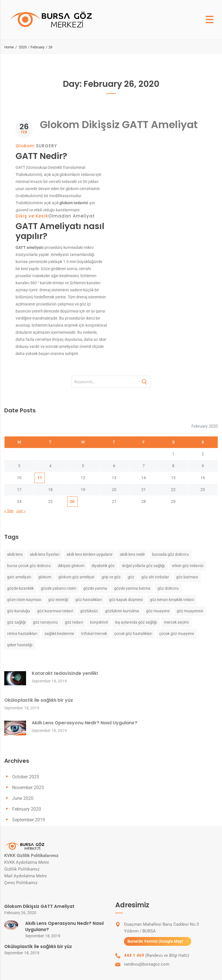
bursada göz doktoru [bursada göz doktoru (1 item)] (170, 554)
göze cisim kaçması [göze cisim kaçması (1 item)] (24, 600)
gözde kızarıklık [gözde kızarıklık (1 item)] (20, 588)
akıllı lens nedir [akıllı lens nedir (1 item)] (132, 554)
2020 (23, 47)
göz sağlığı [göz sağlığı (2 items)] (16, 622)
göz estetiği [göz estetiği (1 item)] (58, 600)
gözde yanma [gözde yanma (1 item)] (95, 588)
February (38, 47)
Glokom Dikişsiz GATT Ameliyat (119, 125)
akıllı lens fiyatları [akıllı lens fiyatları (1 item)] (45, 554)
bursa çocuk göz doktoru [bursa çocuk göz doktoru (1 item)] (29, 566)
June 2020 (23, 798)
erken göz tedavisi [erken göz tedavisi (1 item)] (188, 566)
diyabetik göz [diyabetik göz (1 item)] (103, 566)
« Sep (9, 511)
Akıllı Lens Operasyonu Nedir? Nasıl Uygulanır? (85, 723)
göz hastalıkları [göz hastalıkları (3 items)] (89, 600)
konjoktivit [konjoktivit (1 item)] (99, 622)
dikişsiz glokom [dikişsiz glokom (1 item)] (71, 566)
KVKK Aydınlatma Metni (27, 862)
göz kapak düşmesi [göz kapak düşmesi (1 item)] (126, 600)
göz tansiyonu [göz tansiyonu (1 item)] (45, 622)
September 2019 (29, 820)
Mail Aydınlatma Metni (25, 876)
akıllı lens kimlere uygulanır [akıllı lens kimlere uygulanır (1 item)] (90, 554)
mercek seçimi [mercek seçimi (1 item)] (176, 622)
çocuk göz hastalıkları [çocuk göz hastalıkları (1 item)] (133, 634)
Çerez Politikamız (21, 883)
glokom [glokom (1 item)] (45, 577)
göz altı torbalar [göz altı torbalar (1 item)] (155, 577)
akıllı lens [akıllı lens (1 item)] (15, 554)
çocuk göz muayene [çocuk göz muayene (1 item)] (177, 634)
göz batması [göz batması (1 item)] (187, 577)
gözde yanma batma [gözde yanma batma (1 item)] (132, 588)
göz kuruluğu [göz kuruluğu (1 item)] (19, 611)
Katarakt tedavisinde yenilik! (65, 673)
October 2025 (26, 777)
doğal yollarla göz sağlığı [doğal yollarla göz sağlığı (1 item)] (143, 566)
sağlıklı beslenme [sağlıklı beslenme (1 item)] (59, 634)
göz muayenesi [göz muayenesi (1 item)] (190, 611)
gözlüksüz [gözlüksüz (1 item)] (89, 611)
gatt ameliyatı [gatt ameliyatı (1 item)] (19, 577)
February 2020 (27, 809)
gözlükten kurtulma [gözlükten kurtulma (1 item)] (122, 611)
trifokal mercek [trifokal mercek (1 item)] (94, 634)
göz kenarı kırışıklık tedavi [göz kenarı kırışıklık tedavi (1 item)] (172, 600)
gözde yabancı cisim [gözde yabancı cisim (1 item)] (58, 588)
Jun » (21, 511)
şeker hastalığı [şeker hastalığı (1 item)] (20, 645)
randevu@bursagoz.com (147, 964)
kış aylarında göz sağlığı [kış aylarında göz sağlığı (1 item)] (136, 622)
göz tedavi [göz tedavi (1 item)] (74, 622)
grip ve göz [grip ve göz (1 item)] (111, 577)
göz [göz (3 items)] (131, 577)
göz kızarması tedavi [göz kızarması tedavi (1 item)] (55, 611)
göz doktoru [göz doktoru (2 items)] (168, 588)
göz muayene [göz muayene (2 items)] (158, 611)
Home (9, 47)
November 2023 (28, 788)
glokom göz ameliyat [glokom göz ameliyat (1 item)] (76, 577)
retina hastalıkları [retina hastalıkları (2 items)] (22, 634)
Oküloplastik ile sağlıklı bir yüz (39, 700)
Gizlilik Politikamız (22, 869)
